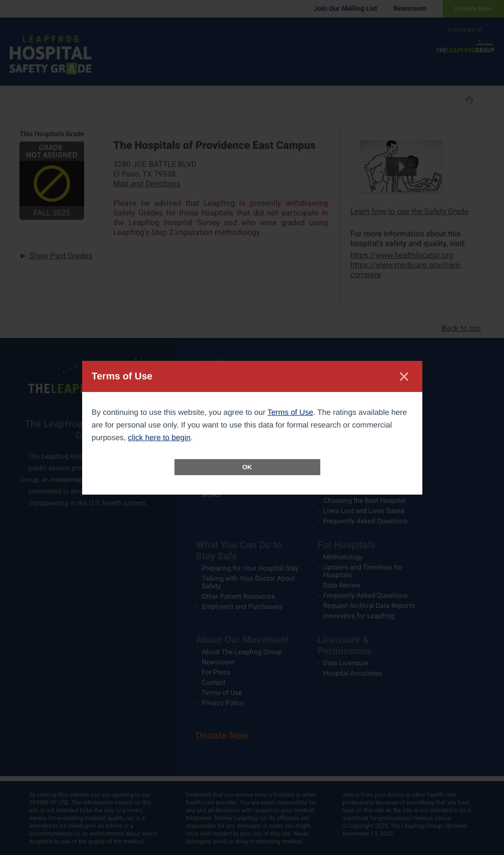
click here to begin (159, 438)
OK (247, 467)
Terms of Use (290, 413)
